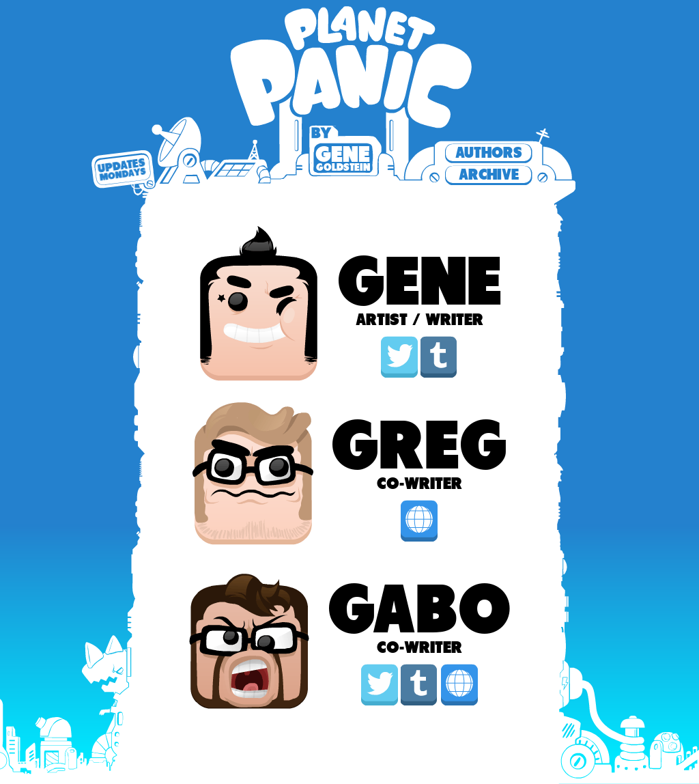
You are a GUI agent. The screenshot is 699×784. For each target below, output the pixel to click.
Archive (489, 174)
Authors (489, 153)
